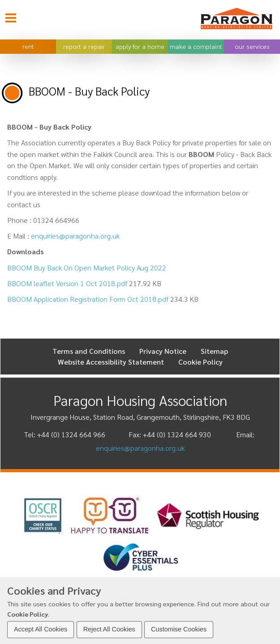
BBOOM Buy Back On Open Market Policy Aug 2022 (87, 268)
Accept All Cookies (41, 629)
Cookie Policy (28, 614)
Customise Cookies (179, 629)
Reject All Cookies (109, 629)
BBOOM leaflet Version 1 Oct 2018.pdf (67, 283)
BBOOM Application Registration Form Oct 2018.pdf (88, 299)
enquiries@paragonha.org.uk (75, 236)
